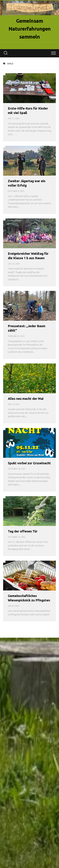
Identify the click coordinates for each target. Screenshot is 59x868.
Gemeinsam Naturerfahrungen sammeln (30, 29)
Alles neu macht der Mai (26, 399)
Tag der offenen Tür (23, 531)
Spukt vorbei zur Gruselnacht (29, 463)
